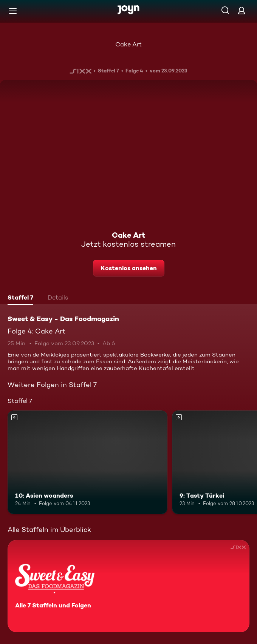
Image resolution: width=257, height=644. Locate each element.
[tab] (20, 298)
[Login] (242, 10)
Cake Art (128, 44)
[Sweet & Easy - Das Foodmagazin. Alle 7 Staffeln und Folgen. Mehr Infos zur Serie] (128, 586)
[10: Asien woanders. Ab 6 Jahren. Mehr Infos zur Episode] (87, 462)
